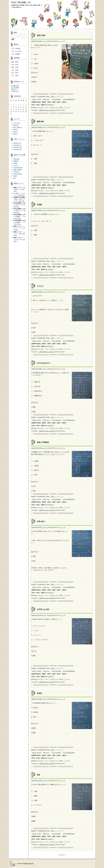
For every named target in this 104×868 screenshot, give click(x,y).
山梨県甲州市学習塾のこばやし (39, 41)
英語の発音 (41, 35)
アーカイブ (62, 855)
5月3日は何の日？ (44, 363)
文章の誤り (41, 522)
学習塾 (50, 105)
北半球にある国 (43, 609)
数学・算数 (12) (18, 127)
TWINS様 (18, 48)
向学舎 (53, 97)
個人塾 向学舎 (37, 99)
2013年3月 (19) (18, 149)
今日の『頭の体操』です (21, 2)
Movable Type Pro (29, 864)
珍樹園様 (17, 54)
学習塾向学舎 (15, 86)
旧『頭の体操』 (16, 88)
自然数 (39, 205)
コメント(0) (62, 41)
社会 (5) (16, 132)
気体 (38, 775)
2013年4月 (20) (18, 147)
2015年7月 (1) (17, 143)
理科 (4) (16, 130)
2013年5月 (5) (17, 145)
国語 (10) (16, 125)
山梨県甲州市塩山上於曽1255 (47, 110)
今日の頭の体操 (56, 99)
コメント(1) (62, 292)
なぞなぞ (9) (17, 123)
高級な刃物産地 (43, 442)
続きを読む (22, 195)
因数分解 (40, 122)
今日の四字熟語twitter (69, 99)
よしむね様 (18, 51)
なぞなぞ (40, 286)
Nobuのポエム (15, 91)
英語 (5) (16, 134)
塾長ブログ (46, 99)
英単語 (39, 693)
